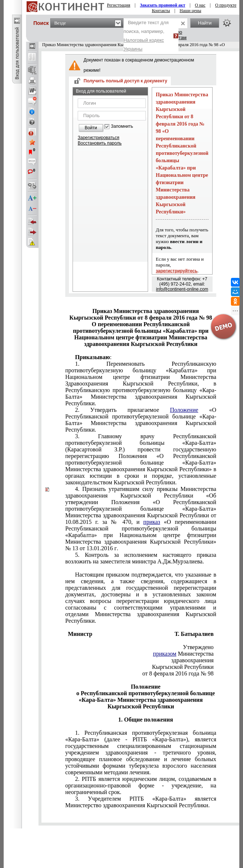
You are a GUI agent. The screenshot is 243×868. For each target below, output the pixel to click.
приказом (165, 654)
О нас (200, 5)
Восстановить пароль (100, 143)
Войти (91, 128)
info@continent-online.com (182, 289)
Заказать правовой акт (163, 5)
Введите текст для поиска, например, (146, 36)
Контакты (161, 11)
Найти (205, 23)
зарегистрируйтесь (177, 271)
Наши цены (190, 11)
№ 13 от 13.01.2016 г (141, 519)
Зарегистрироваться (98, 138)
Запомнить (122, 126)
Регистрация (119, 5)
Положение (184, 410)
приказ (152, 522)
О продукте (226, 5)
